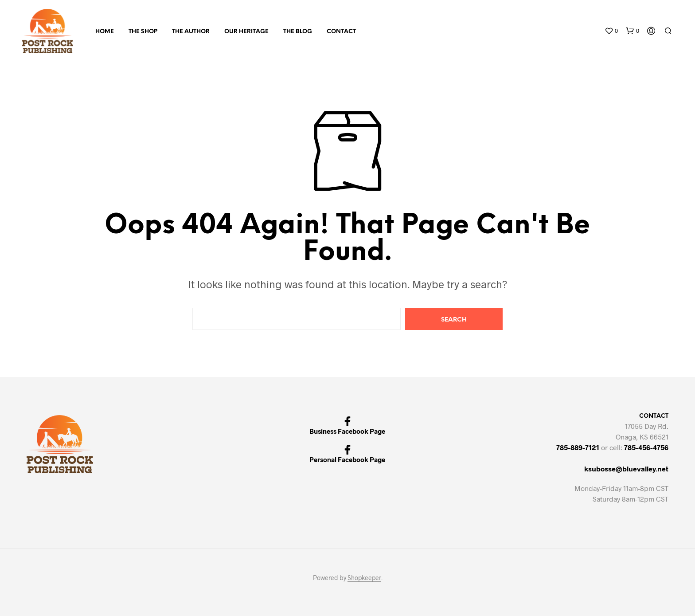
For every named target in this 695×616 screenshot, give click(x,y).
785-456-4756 (646, 447)
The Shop (143, 32)
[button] (611, 31)
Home (105, 32)
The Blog (298, 32)
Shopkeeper (364, 578)
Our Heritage (246, 32)
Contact (341, 32)
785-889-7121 (578, 447)
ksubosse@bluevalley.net (626, 469)
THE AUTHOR (191, 32)
